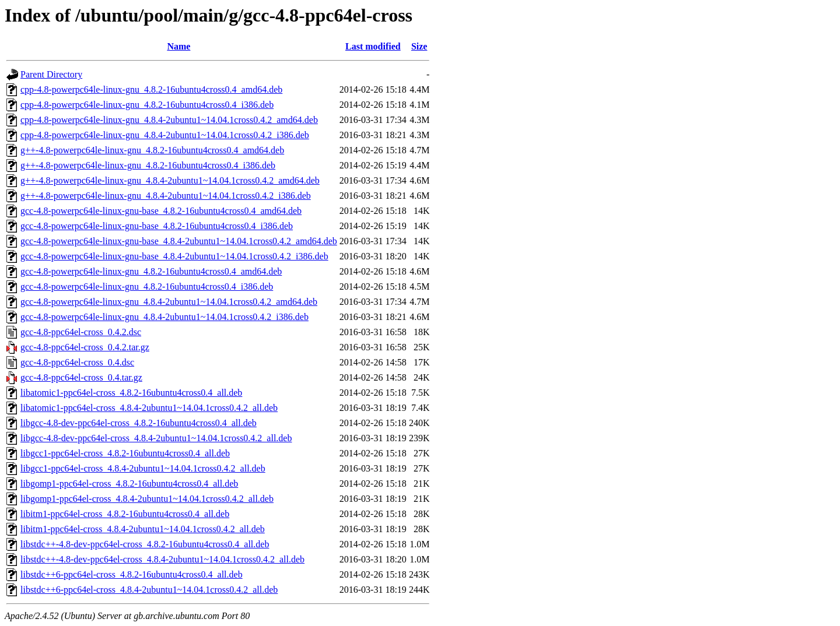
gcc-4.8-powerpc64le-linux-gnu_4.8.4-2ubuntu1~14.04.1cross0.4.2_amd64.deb (169, 302)
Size (419, 46)
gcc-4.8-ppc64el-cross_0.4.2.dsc (81, 332)
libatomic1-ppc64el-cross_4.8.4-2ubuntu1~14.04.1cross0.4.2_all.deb (149, 408)
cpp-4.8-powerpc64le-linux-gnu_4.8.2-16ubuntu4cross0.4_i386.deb (147, 105)
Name (178, 46)
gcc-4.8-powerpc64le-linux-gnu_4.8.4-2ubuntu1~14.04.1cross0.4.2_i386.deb (164, 317)
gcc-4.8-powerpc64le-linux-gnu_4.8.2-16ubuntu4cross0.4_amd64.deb (151, 271)
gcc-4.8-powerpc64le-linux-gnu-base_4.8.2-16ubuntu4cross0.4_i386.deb (157, 226)
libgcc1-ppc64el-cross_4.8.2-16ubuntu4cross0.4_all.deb (125, 453)
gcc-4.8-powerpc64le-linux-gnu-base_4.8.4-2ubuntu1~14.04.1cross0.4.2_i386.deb (174, 256)
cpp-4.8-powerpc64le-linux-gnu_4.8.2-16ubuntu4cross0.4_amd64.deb (151, 89)
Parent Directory (51, 74)
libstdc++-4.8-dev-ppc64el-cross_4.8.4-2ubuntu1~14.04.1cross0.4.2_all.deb (162, 559)
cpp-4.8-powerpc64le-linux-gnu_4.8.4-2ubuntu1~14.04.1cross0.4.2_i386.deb (165, 135)
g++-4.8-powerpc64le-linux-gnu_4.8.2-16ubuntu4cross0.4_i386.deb (148, 165)
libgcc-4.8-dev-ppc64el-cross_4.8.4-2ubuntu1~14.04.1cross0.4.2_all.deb (156, 438)
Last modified (373, 46)
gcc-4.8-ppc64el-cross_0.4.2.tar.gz (85, 347)
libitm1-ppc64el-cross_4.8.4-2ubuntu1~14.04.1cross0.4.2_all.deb (143, 529)
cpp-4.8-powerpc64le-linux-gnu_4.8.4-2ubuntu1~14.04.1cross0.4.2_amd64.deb (169, 120)
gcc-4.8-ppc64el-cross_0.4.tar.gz (81, 377)
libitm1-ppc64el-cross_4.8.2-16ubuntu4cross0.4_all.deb (125, 514)
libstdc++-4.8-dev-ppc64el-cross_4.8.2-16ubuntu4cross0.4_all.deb (145, 544)
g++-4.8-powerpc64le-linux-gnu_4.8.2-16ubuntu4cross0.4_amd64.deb (152, 150)
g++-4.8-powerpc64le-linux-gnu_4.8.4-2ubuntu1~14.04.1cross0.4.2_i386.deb (166, 196)
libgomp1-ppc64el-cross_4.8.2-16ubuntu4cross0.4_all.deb (129, 483)
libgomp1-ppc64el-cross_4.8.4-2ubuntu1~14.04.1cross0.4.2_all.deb (147, 499)
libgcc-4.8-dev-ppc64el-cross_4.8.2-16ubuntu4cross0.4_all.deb (139, 423)
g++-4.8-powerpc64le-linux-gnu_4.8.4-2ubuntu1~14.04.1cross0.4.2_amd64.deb (170, 180)
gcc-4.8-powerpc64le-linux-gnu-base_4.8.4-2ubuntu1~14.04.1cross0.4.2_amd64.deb (179, 241)
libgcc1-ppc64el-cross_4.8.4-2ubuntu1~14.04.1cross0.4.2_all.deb (143, 468)
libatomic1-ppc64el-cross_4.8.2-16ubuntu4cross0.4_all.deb (131, 393)
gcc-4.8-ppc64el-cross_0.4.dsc (77, 362)
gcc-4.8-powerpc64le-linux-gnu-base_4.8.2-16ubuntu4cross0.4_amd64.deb (161, 211)
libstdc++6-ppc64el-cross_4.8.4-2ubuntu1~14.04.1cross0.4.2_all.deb (149, 590)
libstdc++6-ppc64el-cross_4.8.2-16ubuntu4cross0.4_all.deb (132, 574)
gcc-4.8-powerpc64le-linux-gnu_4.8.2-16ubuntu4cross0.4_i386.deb (147, 286)
